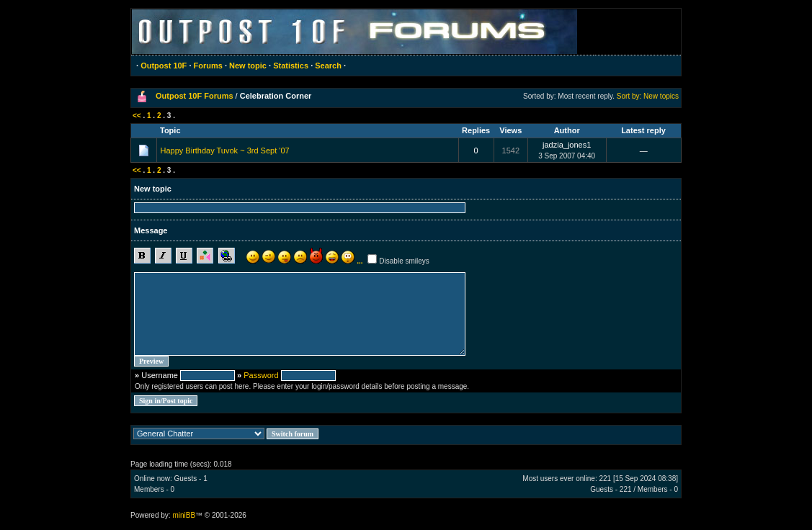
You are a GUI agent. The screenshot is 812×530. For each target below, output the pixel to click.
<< (137, 116)
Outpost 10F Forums (195, 96)
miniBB (184, 515)
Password (261, 375)
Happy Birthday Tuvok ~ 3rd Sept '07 (225, 151)
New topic (248, 66)
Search (328, 66)
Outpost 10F (164, 66)
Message (151, 230)
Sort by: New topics (648, 96)
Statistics (291, 66)
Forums (208, 66)
